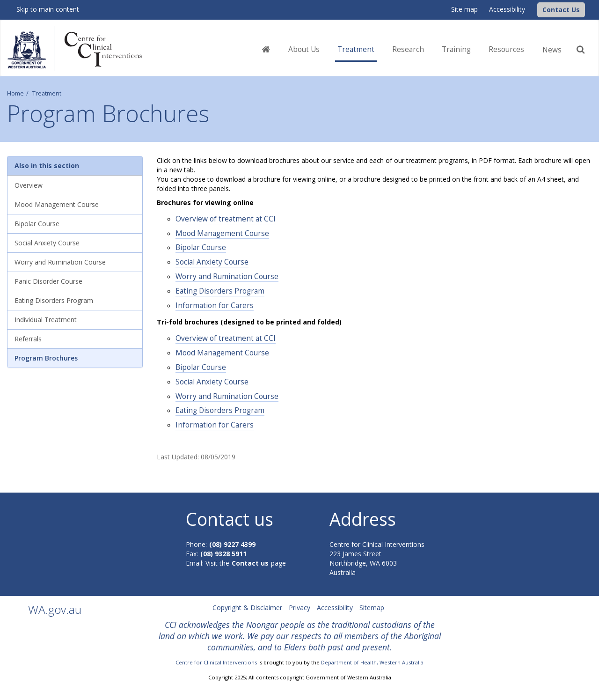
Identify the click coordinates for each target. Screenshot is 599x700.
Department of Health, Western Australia (372, 662)
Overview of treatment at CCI (226, 219)
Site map (464, 9)
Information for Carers (215, 306)
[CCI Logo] (535, 9)
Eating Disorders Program (220, 291)
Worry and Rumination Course (227, 276)
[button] (561, 10)
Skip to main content (48, 9)
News (552, 50)
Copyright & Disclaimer (247, 608)
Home (15, 93)
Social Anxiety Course (212, 262)
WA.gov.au (55, 609)
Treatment (47, 93)
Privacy (299, 608)
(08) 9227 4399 (232, 544)
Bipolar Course (201, 247)
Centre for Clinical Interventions (216, 662)
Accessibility (507, 9)
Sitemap (372, 608)
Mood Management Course (222, 233)
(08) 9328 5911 (223, 554)
